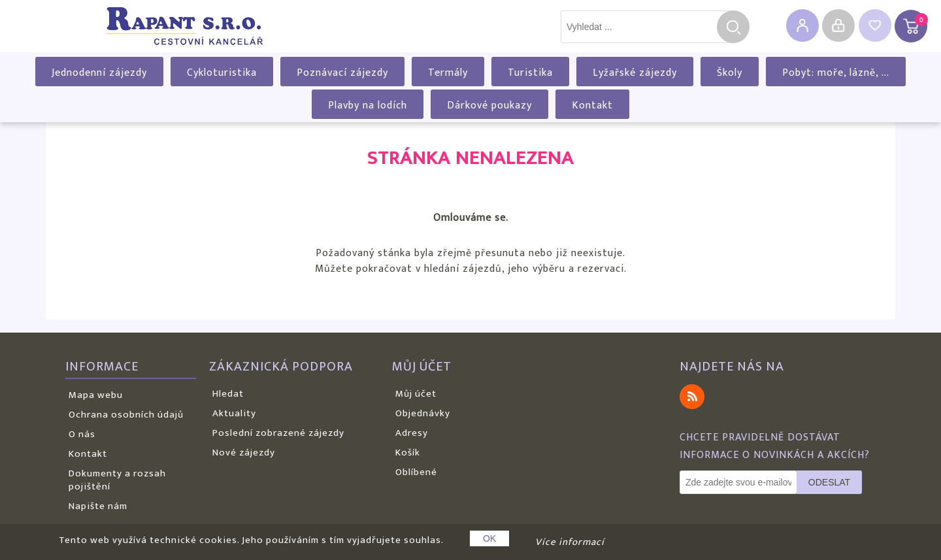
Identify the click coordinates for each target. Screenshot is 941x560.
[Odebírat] (738, 482)
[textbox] (646, 27)
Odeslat (829, 482)
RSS (692, 397)
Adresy (412, 433)
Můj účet (416, 394)
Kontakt (592, 106)
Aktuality (234, 413)
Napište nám (98, 506)
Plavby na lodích (368, 106)
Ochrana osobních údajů (126, 415)
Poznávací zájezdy (342, 73)
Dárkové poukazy (489, 106)
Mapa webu (96, 395)
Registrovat (802, 25)
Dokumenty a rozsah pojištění (117, 480)
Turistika (530, 73)
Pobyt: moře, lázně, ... (836, 73)
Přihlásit (838, 25)
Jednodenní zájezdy (99, 73)
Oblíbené (416, 472)
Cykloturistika (222, 73)
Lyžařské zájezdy (635, 73)
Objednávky (423, 413)
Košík (408, 453)
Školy (730, 73)
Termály (448, 73)
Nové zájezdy (244, 453)
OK (489, 538)
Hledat (733, 27)
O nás (82, 434)
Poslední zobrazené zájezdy (278, 433)
